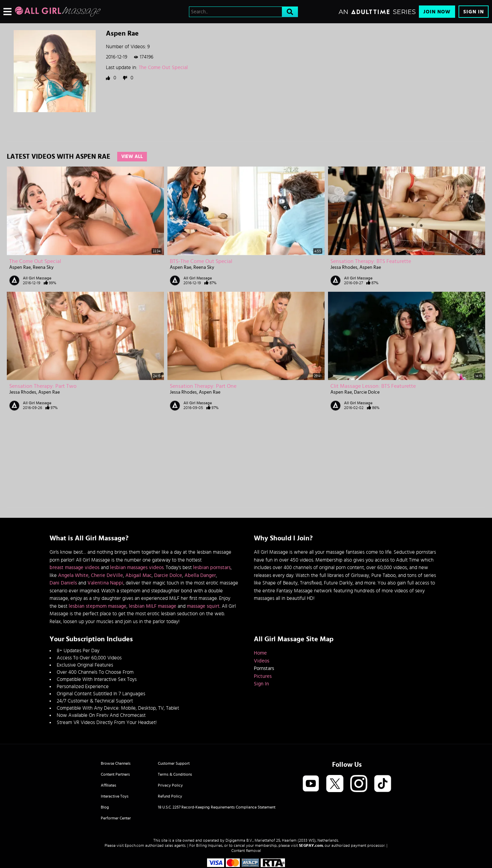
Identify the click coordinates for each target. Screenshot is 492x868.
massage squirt (203, 606)
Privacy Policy (170, 785)
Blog (105, 807)
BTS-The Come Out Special (201, 261)
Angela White (73, 575)
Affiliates (108, 785)
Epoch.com (134, 845)
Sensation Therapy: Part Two (43, 386)
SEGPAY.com (311, 845)
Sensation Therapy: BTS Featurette (371, 261)
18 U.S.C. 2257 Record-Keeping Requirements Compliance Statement (217, 807)
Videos (262, 661)
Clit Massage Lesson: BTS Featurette (373, 386)
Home (260, 653)
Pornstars (264, 668)
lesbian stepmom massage (98, 606)
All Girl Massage (37, 278)
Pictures (263, 676)
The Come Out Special (163, 68)
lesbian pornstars (212, 568)
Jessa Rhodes (344, 267)
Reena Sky (43, 267)
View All (132, 157)
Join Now (437, 12)
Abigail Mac (139, 575)
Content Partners (115, 774)
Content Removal (246, 851)
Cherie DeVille (107, 575)
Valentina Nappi (105, 583)
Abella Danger (200, 575)
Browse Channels (116, 763)
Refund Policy (170, 796)
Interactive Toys (115, 796)
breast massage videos (74, 568)
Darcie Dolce (367, 392)
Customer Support (174, 763)
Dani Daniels (63, 583)
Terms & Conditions (175, 774)
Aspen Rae (20, 267)
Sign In (474, 12)
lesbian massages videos (137, 568)
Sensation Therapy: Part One (203, 386)
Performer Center (116, 818)
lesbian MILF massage (153, 606)
